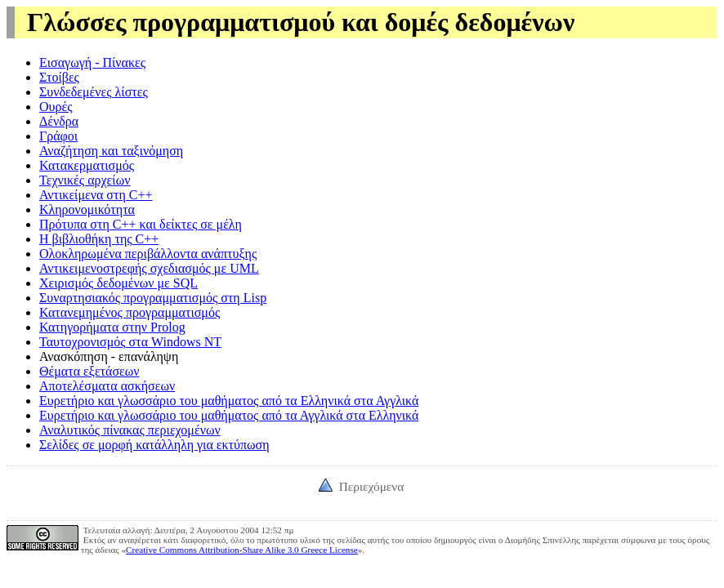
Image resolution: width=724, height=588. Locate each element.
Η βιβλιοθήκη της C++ (99, 239)
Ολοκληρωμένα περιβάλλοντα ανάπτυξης (148, 254)
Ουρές (56, 107)
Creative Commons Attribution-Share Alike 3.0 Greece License (242, 550)
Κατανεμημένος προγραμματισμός (130, 312)
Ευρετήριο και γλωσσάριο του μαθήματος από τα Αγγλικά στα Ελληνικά (229, 415)
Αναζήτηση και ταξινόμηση (111, 151)
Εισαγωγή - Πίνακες (92, 62)
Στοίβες (59, 77)
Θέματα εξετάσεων (89, 371)
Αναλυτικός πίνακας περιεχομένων (130, 430)
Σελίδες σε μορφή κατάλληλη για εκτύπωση (154, 445)
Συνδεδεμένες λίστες (94, 92)
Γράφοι (58, 136)
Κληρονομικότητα (87, 209)
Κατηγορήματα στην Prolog (112, 327)
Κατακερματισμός (87, 165)
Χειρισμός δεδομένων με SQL (118, 283)
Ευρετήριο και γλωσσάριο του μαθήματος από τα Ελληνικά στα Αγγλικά (229, 401)
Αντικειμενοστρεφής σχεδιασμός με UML (149, 268)
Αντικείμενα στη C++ (96, 195)
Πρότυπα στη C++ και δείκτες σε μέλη (141, 224)
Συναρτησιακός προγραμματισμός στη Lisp (153, 298)
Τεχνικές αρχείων (85, 180)
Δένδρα (59, 121)
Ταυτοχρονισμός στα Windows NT (130, 342)
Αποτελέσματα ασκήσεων (107, 386)
